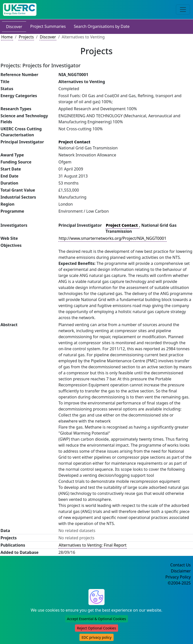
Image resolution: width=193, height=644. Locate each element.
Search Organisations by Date (102, 26)
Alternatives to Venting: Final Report (92, 545)
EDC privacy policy (96, 637)
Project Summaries (48, 26)
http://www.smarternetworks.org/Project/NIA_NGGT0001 (112, 238)
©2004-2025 (179, 583)
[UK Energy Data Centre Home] (20, 10)
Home (7, 37)
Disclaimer (181, 571)
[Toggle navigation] (183, 10)
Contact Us (181, 565)
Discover (14, 27)
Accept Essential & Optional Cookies (97, 619)
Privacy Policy (178, 577)
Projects (26, 37)
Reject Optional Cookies (96, 628)
